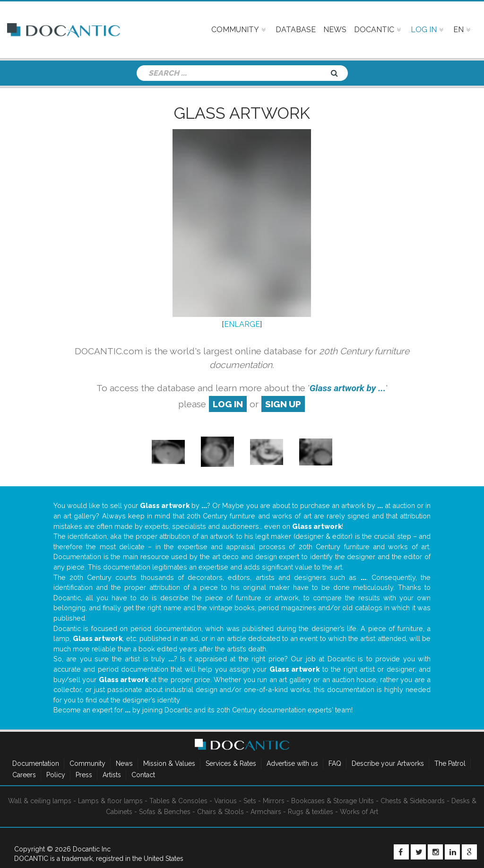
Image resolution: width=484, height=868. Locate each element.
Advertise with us (292, 763)
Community (87, 763)
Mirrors (274, 801)
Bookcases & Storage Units (333, 801)
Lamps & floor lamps (110, 801)
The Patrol (450, 763)
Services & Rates (231, 763)
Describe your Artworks (388, 763)
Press (84, 775)
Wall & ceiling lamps (40, 801)
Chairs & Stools (220, 812)
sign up (283, 404)
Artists (112, 775)
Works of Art (359, 812)
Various (225, 801)
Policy (56, 775)
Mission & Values (169, 763)
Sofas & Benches (165, 812)
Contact (143, 775)
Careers (24, 775)
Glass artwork (242, 113)
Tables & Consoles (178, 801)
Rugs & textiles (311, 812)
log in (228, 404)
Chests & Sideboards (413, 801)
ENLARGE (242, 324)
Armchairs (266, 812)
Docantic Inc (92, 849)
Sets (250, 801)
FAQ (335, 763)
